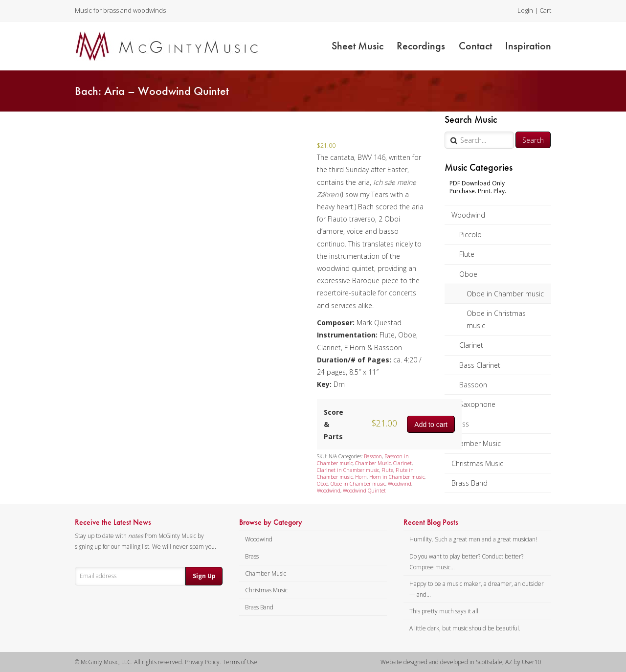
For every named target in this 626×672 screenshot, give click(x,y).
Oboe (468, 274)
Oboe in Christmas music (496, 319)
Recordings (421, 46)
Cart (545, 10)
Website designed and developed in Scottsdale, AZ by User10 (461, 662)
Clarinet (471, 345)
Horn (361, 477)
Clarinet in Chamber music (348, 470)
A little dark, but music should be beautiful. (465, 628)
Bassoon (473, 385)
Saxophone (477, 404)
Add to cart (431, 425)
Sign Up (204, 576)
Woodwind (468, 215)
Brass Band (469, 483)
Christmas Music (477, 463)
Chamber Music (476, 443)
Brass (460, 424)
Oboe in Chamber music (505, 294)
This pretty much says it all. (445, 611)
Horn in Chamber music (397, 477)
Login (525, 10)
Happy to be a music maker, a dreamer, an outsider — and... (477, 589)
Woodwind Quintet (364, 491)
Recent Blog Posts (431, 522)
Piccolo (470, 235)
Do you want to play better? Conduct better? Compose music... (466, 562)
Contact (475, 46)
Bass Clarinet (480, 365)
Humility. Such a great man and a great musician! (473, 539)
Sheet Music (358, 46)
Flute (467, 254)
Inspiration (528, 46)
